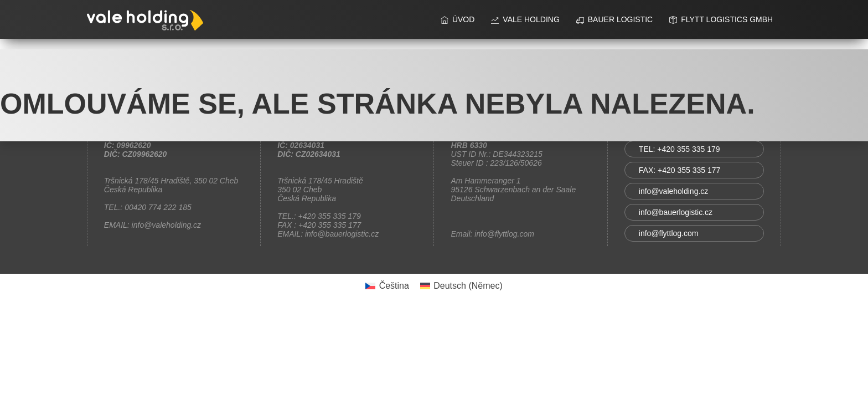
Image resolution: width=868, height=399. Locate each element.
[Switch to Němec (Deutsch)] (461, 286)
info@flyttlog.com (669, 233)
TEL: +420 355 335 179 (680, 149)
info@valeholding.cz (674, 191)
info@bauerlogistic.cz (676, 212)
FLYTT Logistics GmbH (721, 19)
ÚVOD (458, 19)
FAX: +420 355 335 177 (680, 170)
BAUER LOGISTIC (614, 19)
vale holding (525, 19)
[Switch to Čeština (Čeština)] (387, 286)
